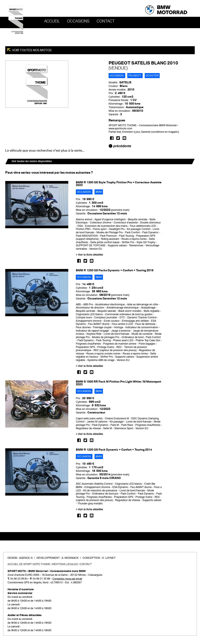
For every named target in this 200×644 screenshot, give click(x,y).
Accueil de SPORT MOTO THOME (29, 564)
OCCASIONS (78, 21)
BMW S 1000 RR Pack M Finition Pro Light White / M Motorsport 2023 (118, 383)
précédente (120, 146)
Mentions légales (65, 564)
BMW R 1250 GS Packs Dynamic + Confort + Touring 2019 (115, 270)
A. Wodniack (70, 558)
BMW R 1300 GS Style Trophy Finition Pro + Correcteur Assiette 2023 (119, 184)
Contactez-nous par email (67, 579)
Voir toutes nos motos (32, 50)
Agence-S (26, 558)
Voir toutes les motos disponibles (32, 161)
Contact (106, 21)
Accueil (52, 21)
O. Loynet (109, 558)
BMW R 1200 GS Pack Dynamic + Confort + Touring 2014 (114, 450)
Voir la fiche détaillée (90, 255)
